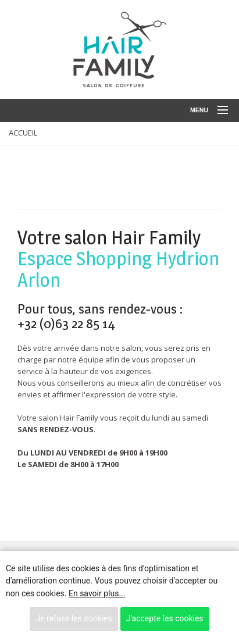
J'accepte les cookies (165, 618)
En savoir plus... (97, 593)
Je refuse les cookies (74, 618)
